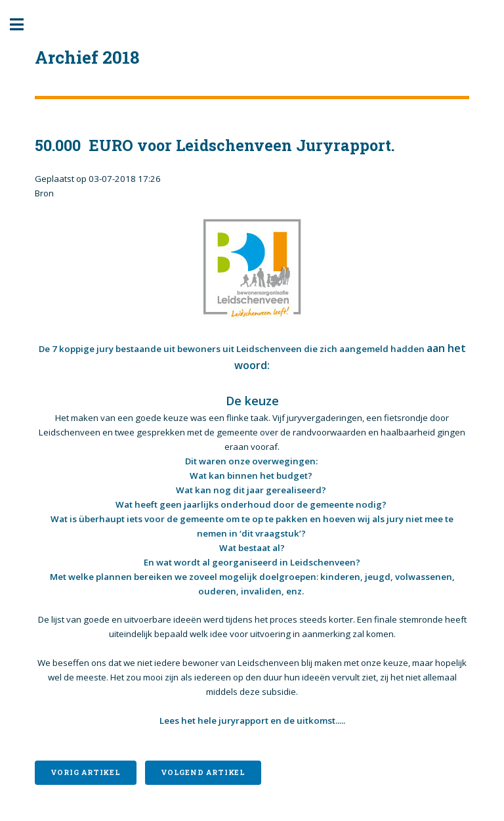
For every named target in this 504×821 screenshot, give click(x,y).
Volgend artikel (203, 772)
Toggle (24, 25)
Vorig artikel (85, 772)
